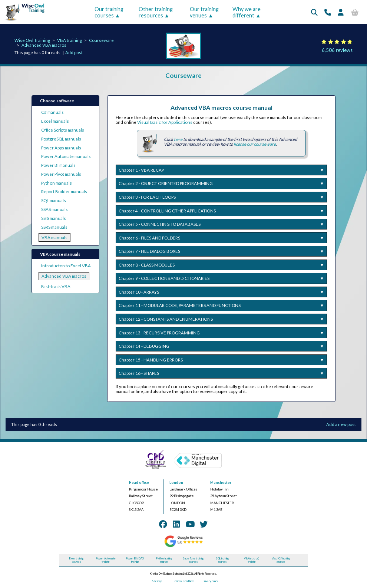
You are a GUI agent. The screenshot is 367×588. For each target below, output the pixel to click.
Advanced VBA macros (44, 45)
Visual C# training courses (281, 560)
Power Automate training (106, 560)
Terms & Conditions (184, 581)
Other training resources (156, 12)
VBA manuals (54, 237)
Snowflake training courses (193, 560)
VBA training (70, 40)
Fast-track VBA (56, 286)
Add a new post (341, 424)
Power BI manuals (58, 165)
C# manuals (52, 112)
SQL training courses (222, 560)
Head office (139, 483)
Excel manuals (55, 121)
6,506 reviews (337, 50)
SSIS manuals (54, 218)
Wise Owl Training (32, 40)
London (176, 483)
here (178, 139)
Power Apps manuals (61, 148)
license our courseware (255, 144)
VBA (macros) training (252, 560)
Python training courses (164, 560)
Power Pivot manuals (61, 174)
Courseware (101, 40)
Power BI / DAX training (135, 560)
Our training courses (109, 12)
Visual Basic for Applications (165, 122)
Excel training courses (77, 560)
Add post (74, 52)
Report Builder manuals (64, 191)
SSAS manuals (54, 209)
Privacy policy (210, 581)
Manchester (221, 483)
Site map (157, 581)
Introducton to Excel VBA (66, 266)
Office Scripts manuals (63, 130)
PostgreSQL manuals (61, 139)
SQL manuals (54, 200)
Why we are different (247, 12)
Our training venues (204, 12)
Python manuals (57, 183)
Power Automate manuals (66, 156)
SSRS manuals (54, 227)
